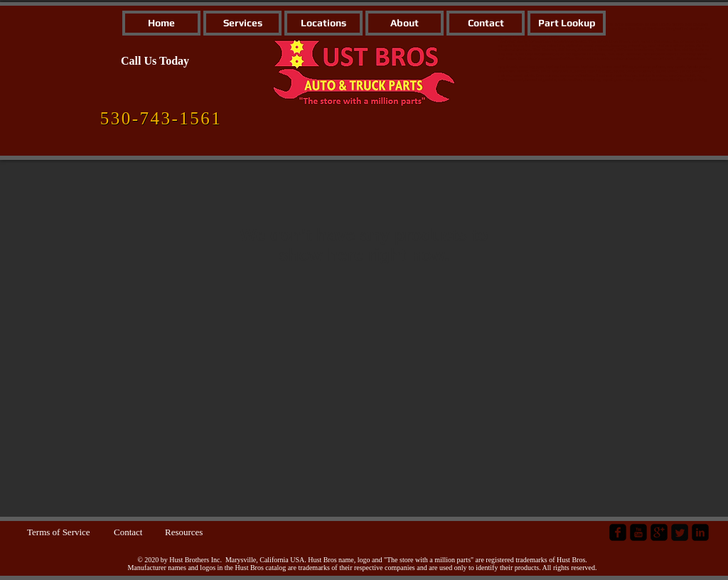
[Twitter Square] (680, 532)
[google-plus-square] (659, 532)
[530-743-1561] (161, 119)
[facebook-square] (618, 532)
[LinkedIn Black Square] (700, 532)
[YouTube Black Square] (638, 532)
